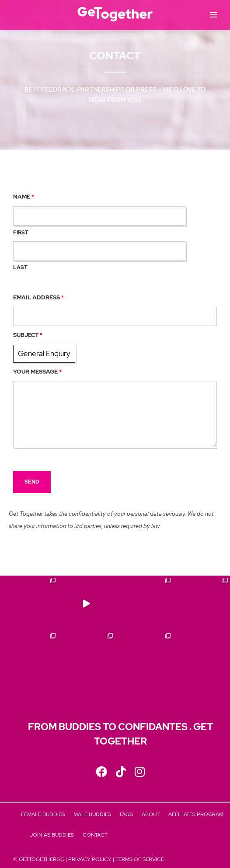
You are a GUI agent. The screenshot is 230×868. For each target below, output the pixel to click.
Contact (95, 835)
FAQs (126, 814)
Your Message (37, 372)
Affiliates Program (196, 814)
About (151, 814)
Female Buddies (43, 814)
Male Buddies (92, 814)
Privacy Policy (90, 859)
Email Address (38, 297)
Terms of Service (140, 859)
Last (20, 268)
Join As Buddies (52, 835)
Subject (28, 335)
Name (24, 197)
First (21, 233)
